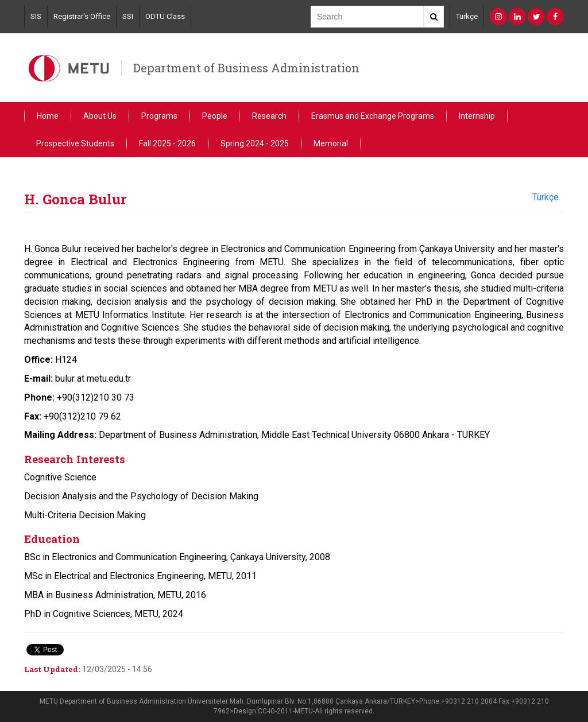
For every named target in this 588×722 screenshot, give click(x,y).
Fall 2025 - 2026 (167, 143)
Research (269, 116)
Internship (477, 116)
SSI (128, 16)
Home (48, 116)
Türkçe (467, 16)
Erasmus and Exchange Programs (373, 116)
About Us (100, 116)
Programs (159, 116)
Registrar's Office (82, 16)
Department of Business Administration (246, 68)
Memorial (331, 143)
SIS (36, 16)
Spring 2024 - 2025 (255, 143)
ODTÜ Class (165, 16)
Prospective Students (75, 143)
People (215, 116)
